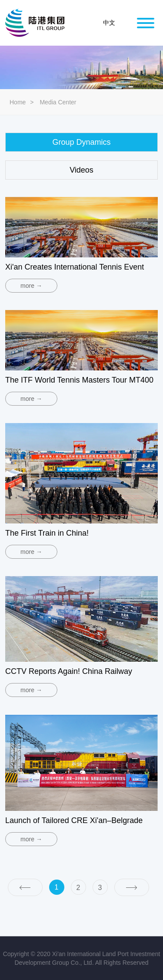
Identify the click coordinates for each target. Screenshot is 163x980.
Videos (81, 170)
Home (18, 102)
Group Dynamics (81, 142)
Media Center (58, 102)
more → (31, 286)
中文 (109, 23)
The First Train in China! (47, 533)
